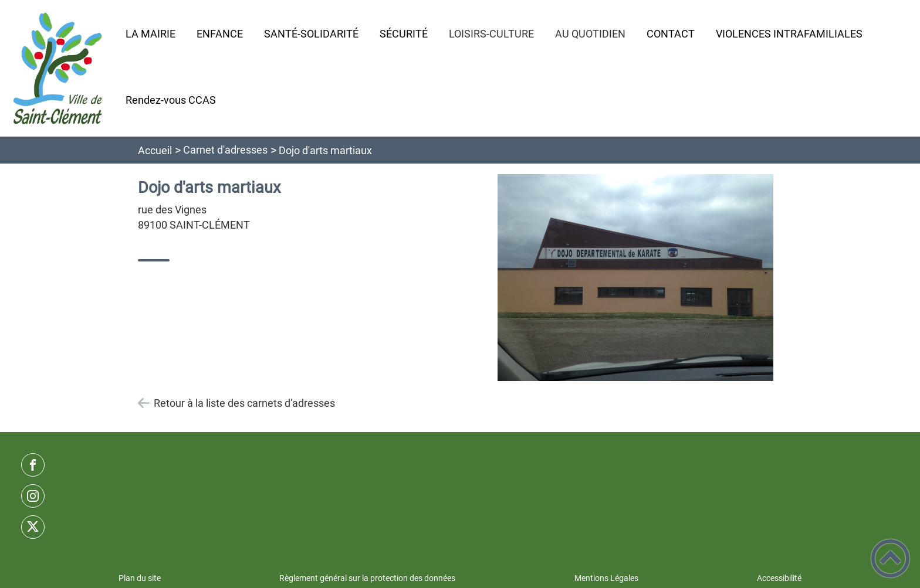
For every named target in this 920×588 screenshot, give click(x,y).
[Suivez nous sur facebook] (33, 465)
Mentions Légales (606, 578)
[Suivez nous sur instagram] (33, 496)
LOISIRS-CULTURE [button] (491, 34)
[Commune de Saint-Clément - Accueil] (58, 68)
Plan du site (140, 578)
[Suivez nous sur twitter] (33, 527)
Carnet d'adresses (225, 150)
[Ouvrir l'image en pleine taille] (635, 278)
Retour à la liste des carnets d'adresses (244, 403)
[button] (890, 558)
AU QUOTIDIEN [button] (590, 34)
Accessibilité (779, 578)
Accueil (155, 150)
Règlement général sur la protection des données (367, 578)
